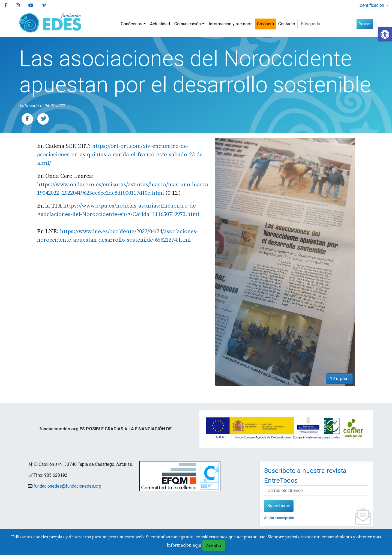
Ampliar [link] (339, 379)
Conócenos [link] (132, 24)
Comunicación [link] (188, 24)
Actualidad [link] (160, 24)
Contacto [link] (287, 24)
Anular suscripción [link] (279, 518)
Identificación (372, 5)
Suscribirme (279, 506)
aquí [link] (197, 545)
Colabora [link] (265, 24)
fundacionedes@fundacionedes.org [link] (67, 486)
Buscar (365, 24)
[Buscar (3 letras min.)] (326, 24)
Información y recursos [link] (231, 24)
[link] (385, 34)
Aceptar (214, 545)
